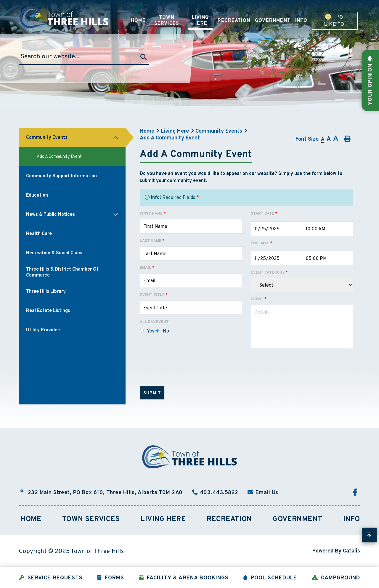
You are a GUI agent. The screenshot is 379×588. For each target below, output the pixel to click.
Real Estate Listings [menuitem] (48, 311)
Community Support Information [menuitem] (61, 176)
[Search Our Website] (84, 57)
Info (352, 519)
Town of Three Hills (65, 17)
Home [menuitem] (138, 21)
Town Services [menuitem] (167, 21)
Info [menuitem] (301, 21)
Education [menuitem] (37, 195)
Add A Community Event (170, 138)
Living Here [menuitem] (200, 21)
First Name (153, 214)
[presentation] (185, 370)
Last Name (152, 241)
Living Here (175, 131)
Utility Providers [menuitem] (44, 330)
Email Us (267, 493)
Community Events (219, 131)
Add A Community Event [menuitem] (59, 157)
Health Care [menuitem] (39, 234)
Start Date (264, 214)
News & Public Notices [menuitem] (50, 215)
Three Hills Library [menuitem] (46, 292)
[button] (116, 138)
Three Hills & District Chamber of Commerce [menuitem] (62, 272)
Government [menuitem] (273, 21)
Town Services (91, 519)
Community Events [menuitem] (47, 138)
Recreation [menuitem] (234, 21)
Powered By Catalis (336, 551)
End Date (261, 243)
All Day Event (154, 322)
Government (297, 519)
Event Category (269, 273)
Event (259, 299)
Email (147, 268)
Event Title (154, 295)
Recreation (229, 519)
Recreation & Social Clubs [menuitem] (54, 253)
